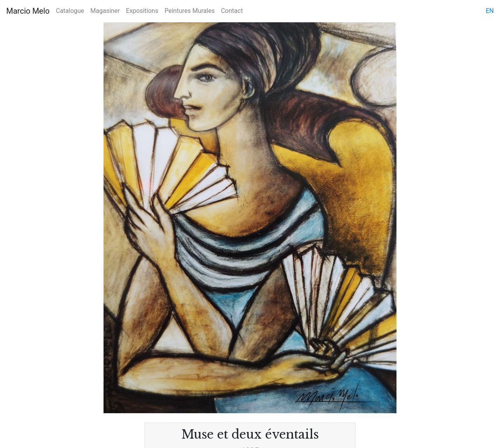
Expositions (142, 11)
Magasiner (105, 11)
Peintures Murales (189, 11)
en (490, 11)
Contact (232, 11)
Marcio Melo (28, 11)
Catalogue (70, 11)
